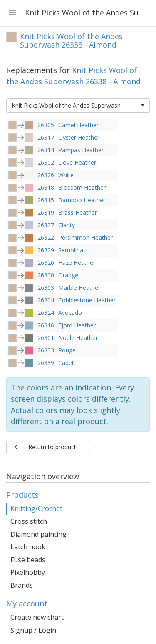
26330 (46, 275)
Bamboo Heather (82, 200)
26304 (46, 300)
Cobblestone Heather (87, 300)
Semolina (71, 250)
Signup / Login (33, 630)
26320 (46, 263)
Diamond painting (38, 534)
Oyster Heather (79, 137)
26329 (46, 250)
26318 (46, 187)
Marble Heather (79, 288)
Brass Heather (78, 213)
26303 (46, 288)
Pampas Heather (81, 150)
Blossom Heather (82, 187)
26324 (46, 313)
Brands (22, 585)
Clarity (67, 225)
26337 (46, 225)
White (66, 175)
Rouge (67, 350)
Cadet (66, 363)
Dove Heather (77, 162)
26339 (46, 363)
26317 (46, 137)
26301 (46, 338)
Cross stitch (29, 521)
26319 (46, 213)
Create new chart (37, 617)
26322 (46, 238)
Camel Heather (78, 125)
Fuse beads (28, 560)
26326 (46, 175)
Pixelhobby (28, 572)
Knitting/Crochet (36, 508)
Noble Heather (78, 338)
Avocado (70, 313)
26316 (46, 325)
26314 (46, 150)
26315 (46, 200)
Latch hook (28, 547)
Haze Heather (77, 263)
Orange (68, 275)
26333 (46, 350)
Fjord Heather (77, 325)
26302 (46, 162)
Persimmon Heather (85, 238)
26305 (46, 125)
